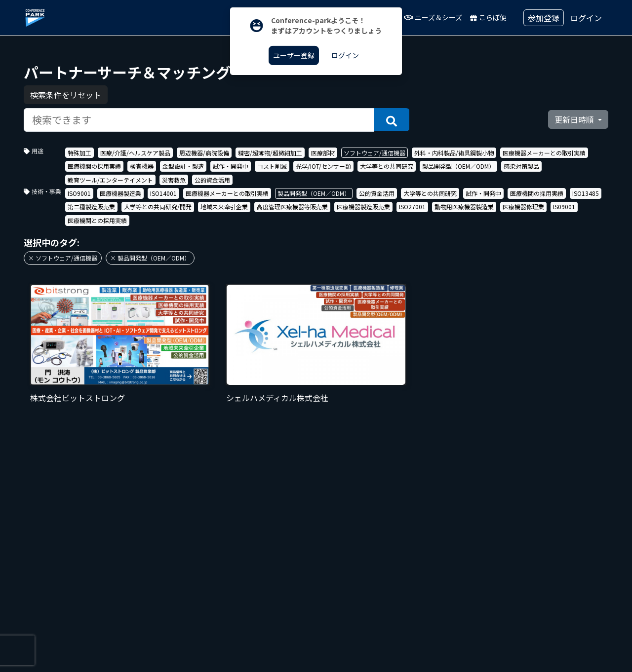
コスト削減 (272, 166)
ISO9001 (79, 193)
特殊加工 (79, 153)
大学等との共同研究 (387, 166)
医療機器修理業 (523, 206)
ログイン (586, 18)
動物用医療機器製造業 (464, 206)
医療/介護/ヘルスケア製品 (135, 153)
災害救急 (174, 180)
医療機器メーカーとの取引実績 (544, 153)
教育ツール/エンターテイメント (110, 180)
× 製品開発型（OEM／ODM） (150, 258)
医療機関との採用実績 (97, 220)
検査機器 (142, 166)
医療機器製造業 (120, 193)
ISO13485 (586, 193)
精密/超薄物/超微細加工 (270, 153)
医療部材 (323, 153)
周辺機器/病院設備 (204, 153)
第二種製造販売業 (91, 206)
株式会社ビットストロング (78, 398)
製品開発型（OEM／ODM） (458, 166)
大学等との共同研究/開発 (158, 206)
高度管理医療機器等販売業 (292, 206)
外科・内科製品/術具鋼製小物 (454, 153)
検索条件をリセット (66, 95)
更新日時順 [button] (575, 119)
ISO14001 (163, 193)
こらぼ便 (488, 17)
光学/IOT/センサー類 (323, 166)
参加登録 (544, 18)
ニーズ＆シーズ (433, 17)
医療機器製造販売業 (363, 206)
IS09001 (564, 206)
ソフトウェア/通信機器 (375, 153)
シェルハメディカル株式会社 (277, 398)
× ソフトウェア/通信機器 (63, 258)
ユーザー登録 (294, 55)
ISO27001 (412, 206)
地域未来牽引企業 (224, 206)
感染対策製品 (521, 166)
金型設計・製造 (183, 166)
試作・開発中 (231, 166)
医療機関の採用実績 (94, 166)
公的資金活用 (212, 180)
